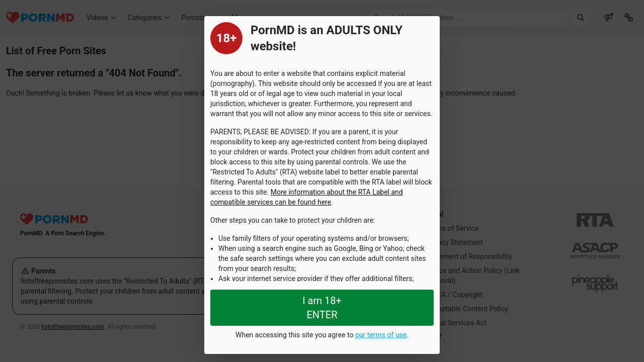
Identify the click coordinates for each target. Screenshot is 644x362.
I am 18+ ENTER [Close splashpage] (322, 308)
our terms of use (381, 335)
